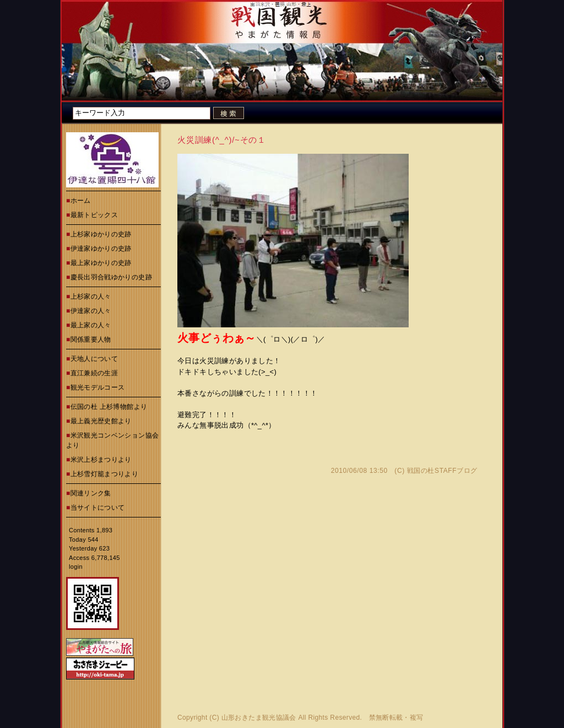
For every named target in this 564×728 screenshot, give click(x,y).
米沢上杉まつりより (101, 460)
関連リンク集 (91, 493)
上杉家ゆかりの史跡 (101, 234)
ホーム (81, 201)
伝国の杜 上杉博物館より (109, 407)
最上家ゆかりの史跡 (101, 263)
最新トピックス (94, 215)
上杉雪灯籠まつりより (105, 474)
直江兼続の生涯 (94, 373)
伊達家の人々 (91, 311)
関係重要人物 (91, 339)
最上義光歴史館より (101, 421)
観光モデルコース (98, 387)
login (76, 567)
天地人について (94, 359)
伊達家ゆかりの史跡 (101, 249)
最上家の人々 (91, 325)
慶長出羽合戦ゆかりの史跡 (111, 277)
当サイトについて (98, 508)
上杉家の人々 (91, 296)
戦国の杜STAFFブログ (442, 471)
